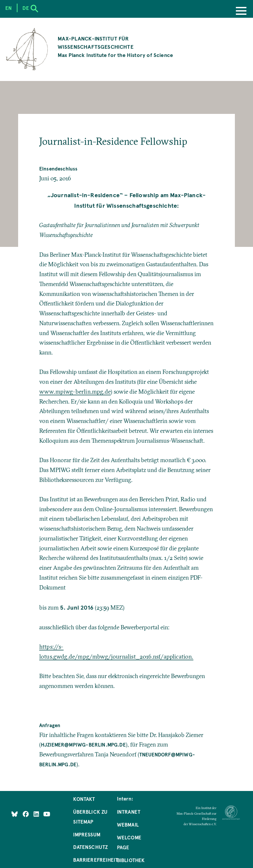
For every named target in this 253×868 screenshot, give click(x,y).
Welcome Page (129, 842)
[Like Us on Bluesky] (15, 814)
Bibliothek (131, 860)
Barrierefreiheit (96, 860)
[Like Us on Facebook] (27, 814)
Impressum (87, 834)
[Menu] (241, 12)
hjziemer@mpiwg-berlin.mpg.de (83, 745)
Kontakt (84, 799)
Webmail (128, 825)
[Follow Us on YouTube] (47, 814)
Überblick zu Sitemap (90, 817)
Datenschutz (90, 847)
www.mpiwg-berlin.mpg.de (75, 392)
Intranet (129, 812)
